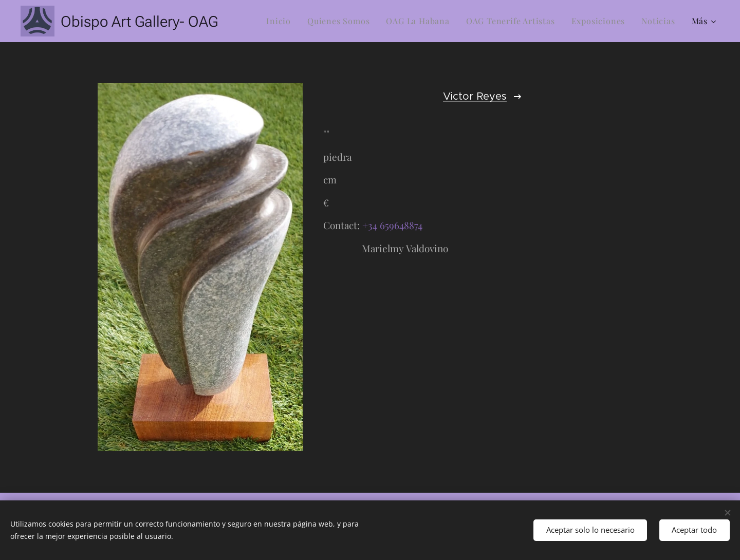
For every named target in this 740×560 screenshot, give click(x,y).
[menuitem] (281, 21)
